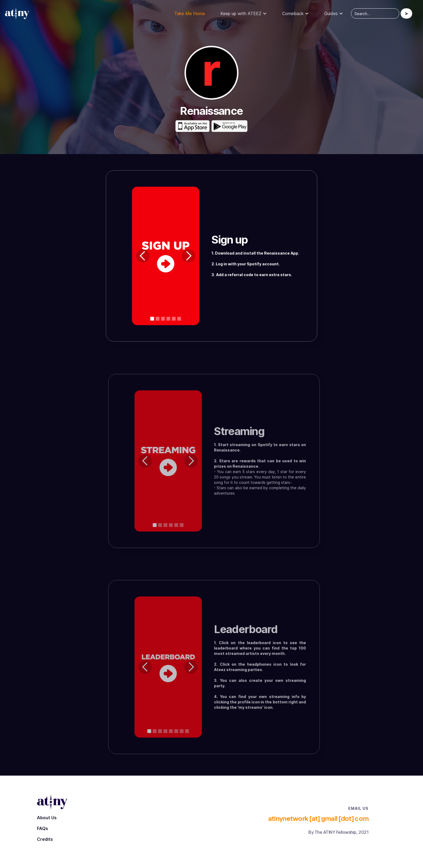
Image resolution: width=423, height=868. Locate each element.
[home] (20, 14)
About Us (47, 818)
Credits (45, 839)
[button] (244, 13)
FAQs (42, 828)
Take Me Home (190, 13)
